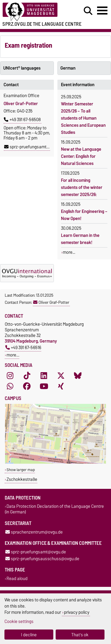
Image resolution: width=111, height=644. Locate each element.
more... (69, 252)
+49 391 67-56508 (22, 120)
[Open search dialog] (88, 11)
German (68, 68)
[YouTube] (44, 386)
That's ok (80, 635)
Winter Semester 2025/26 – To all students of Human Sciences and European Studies (83, 118)
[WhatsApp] (10, 386)
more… (13, 355)
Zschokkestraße (22, 479)
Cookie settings (19, 621)
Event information (78, 85)
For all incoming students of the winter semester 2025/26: (82, 187)
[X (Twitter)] (61, 376)
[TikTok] (27, 376)
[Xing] (61, 386)
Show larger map (21, 470)
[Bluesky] (78, 376)
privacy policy (77, 612)
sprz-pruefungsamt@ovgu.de (34, 147)
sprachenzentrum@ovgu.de (34, 532)
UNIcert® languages (22, 68)
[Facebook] (27, 386)
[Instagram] (10, 376)
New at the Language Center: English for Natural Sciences (81, 156)
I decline (29, 635)
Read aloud (17, 578)
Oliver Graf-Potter (51, 302)
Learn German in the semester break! (80, 239)
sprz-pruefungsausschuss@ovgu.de (42, 559)
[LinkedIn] (44, 376)
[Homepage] (34, 12)
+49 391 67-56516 (23, 347)
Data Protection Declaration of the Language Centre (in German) (54, 509)
